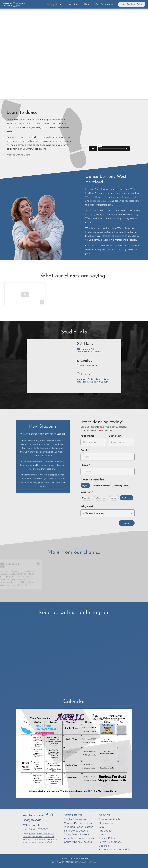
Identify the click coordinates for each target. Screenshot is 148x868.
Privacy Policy (107, 838)
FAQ (102, 827)
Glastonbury (101, 498)
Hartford (27, 837)
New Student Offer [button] (132, 4)
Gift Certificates (104, 5)
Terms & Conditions (110, 842)
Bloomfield (87, 498)
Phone (85, 465)
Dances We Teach (109, 819)
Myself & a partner (101, 486)
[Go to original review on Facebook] (38, 564)
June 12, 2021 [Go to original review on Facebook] (12, 567)
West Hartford (45, 842)
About (87, 4)
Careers (103, 834)
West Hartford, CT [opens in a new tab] (95, 197)
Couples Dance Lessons (78, 823)
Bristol (39, 834)
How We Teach (108, 823)
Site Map (104, 846)
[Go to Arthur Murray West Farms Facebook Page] (47, 815)
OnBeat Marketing (87, 862)
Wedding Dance (121, 486)
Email (84, 451)
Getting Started (54, 4)
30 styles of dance (112, 236)
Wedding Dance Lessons (79, 827)
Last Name (116, 436)
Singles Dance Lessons (77, 819)
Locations (73, 4)
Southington (40, 839)
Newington (28, 839)
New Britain (49, 837)
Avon (33, 834)
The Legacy (106, 831)
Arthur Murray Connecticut (115, 850)
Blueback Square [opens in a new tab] (99, 201)
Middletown (37, 837)
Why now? (87, 507)
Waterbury (52, 839)
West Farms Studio (34, 815)
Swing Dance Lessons (77, 834)
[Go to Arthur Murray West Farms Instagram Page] (51, 815)
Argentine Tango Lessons (79, 838)
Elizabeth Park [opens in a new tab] (129, 197)
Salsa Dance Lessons (76, 831)
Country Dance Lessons (78, 842)
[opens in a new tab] (74, 755)
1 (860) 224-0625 (87, 365)
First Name (88, 436)
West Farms (127, 498)
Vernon (114, 498)
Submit (127, 523)
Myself (85, 486)
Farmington (48, 834)
